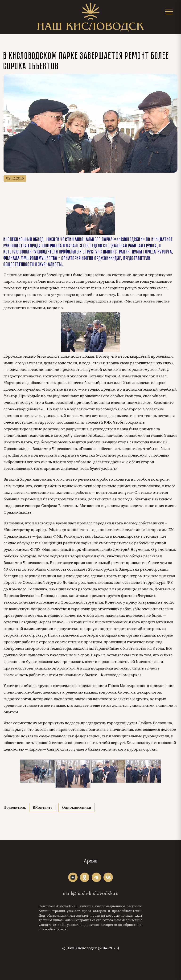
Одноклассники (77, 808)
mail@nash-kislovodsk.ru (91, 893)
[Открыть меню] (169, 11)
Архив (90, 861)
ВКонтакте (43, 808)
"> (73, 877)
